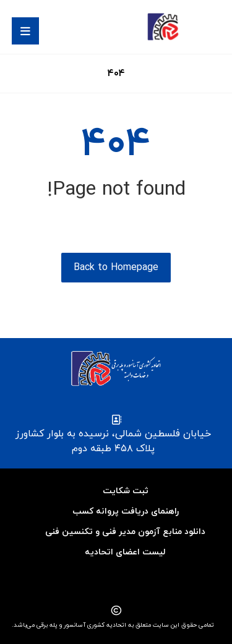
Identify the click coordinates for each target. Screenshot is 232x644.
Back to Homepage (116, 268)
